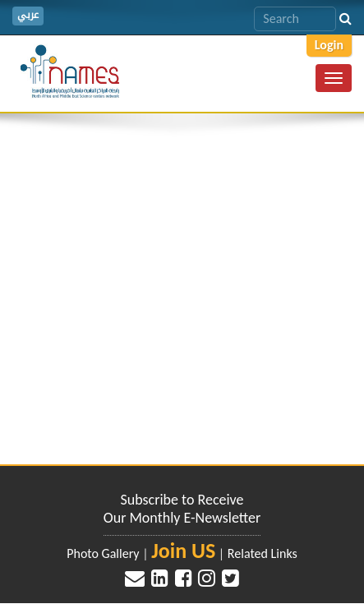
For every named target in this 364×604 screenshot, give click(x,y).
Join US (183, 551)
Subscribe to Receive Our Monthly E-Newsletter (182, 509)
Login (329, 45)
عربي (28, 15)
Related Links (263, 553)
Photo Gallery (103, 553)
